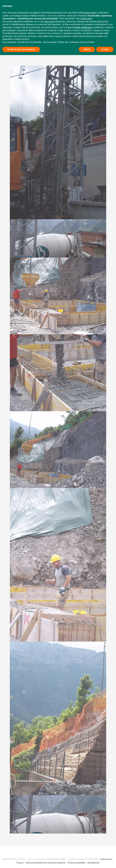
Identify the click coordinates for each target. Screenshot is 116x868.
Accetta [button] (105, 862)
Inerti (86, 26)
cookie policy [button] (86, 831)
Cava (14, 20)
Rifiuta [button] (87, 862)
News (93, 20)
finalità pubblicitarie (83, 840)
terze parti (49, 834)
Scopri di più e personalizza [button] (21, 862)
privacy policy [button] (90, 826)
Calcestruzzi (64, 26)
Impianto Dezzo (36, 26)
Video (82, 20)
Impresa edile (51, 20)
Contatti (68, 20)
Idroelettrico (30, 20)
